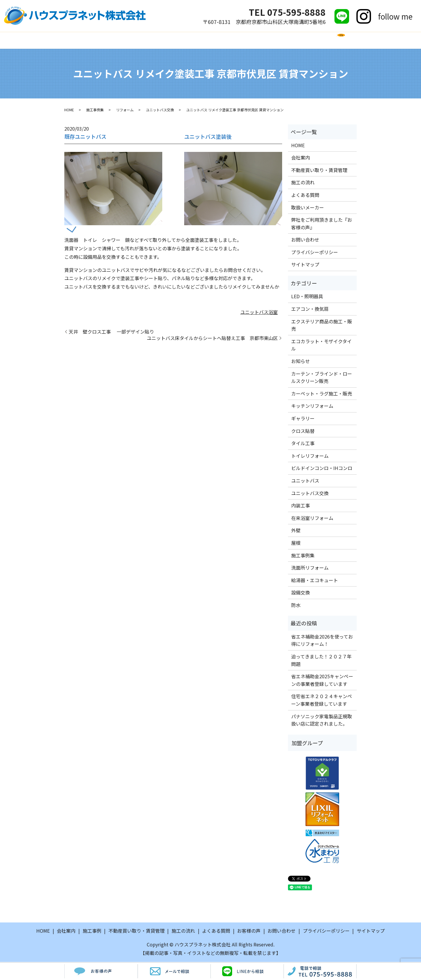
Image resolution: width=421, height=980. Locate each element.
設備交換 (301, 593)
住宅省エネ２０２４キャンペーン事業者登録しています (322, 701)
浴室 (273, 313)
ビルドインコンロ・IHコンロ (322, 469)
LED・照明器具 (307, 297)
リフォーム (125, 111)
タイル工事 (303, 444)
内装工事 (301, 506)
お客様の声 (287, 40)
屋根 (296, 544)
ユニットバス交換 (160, 111)
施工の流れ (168, 40)
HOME (79, 40)
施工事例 (135, 40)
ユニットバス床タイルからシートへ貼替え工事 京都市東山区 (212, 339)
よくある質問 (205, 40)
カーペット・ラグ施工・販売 (322, 394)
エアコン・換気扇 (310, 310)
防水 (296, 606)
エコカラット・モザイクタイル (321, 346)
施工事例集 (95, 111)
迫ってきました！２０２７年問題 (321, 661)
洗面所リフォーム (310, 568)
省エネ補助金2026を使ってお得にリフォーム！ (322, 641)
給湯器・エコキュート (315, 581)
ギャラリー (303, 419)
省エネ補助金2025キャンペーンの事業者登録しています (322, 681)
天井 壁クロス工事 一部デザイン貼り (111, 332)
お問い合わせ (325, 40)
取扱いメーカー (247, 40)
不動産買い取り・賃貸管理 (319, 171)
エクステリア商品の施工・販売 (322, 326)
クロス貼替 (303, 431)
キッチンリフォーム (312, 407)
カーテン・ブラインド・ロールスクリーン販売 (322, 378)
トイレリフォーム (310, 456)
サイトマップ (305, 265)
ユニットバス (254, 313)
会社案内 (106, 40)
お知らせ (301, 362)
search (351, 43)
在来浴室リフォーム (312, 518)
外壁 (296, 531)
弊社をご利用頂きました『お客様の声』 (322, 224)
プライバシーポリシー (315, 253)
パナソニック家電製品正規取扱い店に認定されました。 (322, 721)
